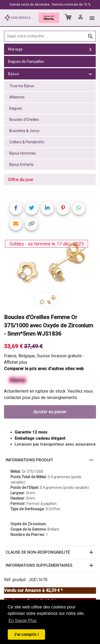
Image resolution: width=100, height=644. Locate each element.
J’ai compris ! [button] (26, 634)
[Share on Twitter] (32, 208)
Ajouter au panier (50, 412)
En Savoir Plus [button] (23, 621)
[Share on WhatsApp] (79, 208)
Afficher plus (16, 362)
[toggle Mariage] (90, 49)
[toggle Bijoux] (90, 74)
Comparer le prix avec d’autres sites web (44, 369)
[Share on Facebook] (16, 208)
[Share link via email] (16, 224)
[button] (50, 460)
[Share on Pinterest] (63, 208)
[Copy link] (32, 224)
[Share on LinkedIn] (47, 208)
